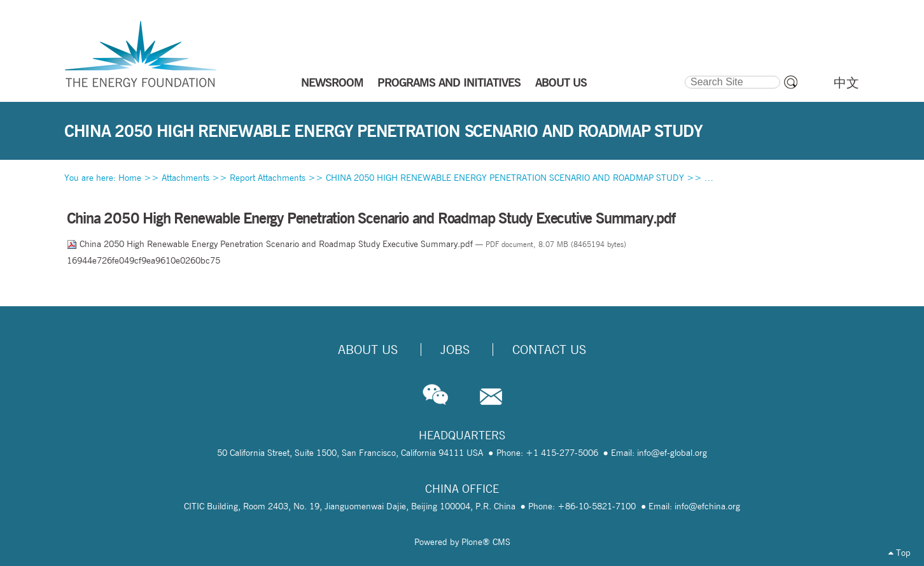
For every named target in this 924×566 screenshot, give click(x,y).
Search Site (684, 74)
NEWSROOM (332, 82)
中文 (846, 83)
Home (130, 178)
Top (899, 553)
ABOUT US (561, 82)
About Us (368, 350)
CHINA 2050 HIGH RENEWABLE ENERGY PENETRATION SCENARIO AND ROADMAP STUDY (505, 178)
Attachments (185, 178)
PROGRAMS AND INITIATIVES (449, 82)
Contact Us (549, 350)
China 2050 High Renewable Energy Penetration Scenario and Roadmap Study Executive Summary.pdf (271, 244)
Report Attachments (268, 178)
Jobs (455, 350)
